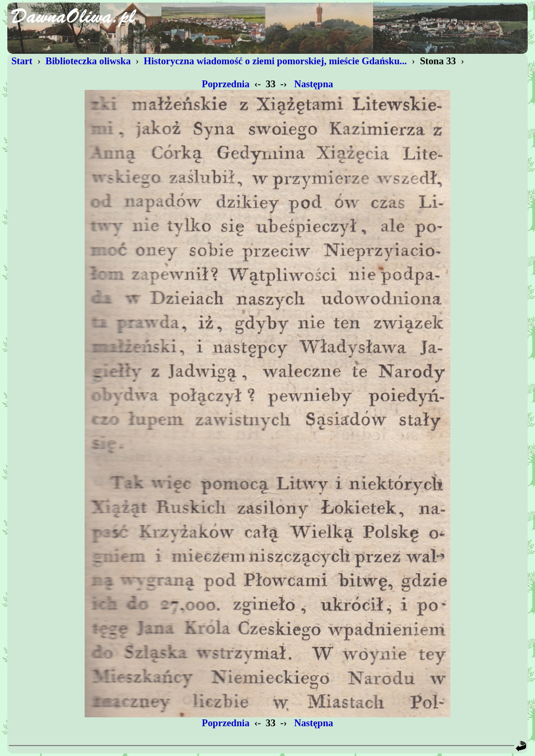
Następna (313, 84)
